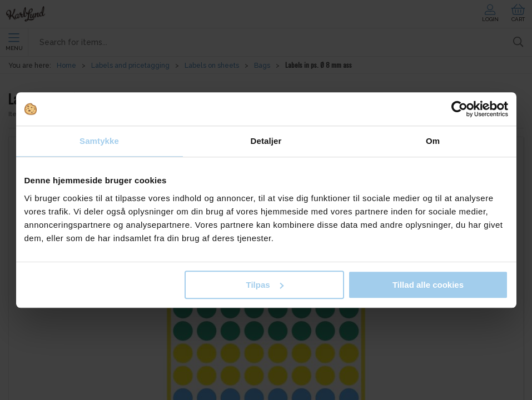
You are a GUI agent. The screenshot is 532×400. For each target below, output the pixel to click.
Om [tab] (433, 141)
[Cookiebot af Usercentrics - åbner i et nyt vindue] (459, 109)
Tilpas (265, 285)
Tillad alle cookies (428, 285)
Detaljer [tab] (266, 141)
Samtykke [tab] (99, 141)
